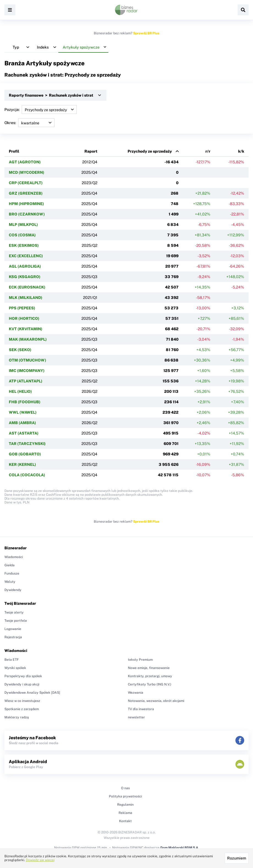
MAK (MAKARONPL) (28, 339)
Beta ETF (12, 660)
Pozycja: (41, 110)
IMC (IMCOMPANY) (27, 371)
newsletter (136, 717)
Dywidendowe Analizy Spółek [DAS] (32, 693)
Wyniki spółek (15, 668)
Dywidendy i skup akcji (22, 684)
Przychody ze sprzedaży (150, 151)
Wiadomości (14, 557)
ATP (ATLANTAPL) (26, 381)
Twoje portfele (16, 621)
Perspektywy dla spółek (23, 676)
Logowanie (13, 629)
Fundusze (12, 573)
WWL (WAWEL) (23, 412)
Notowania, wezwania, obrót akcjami (156, 701)
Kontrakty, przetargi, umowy (150, 676)
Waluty (10, 582)
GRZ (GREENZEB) (26, 193)
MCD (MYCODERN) (27, 172)
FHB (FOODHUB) (25, 402)
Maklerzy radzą (17, 717)
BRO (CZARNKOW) (27, 214)
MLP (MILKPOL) (23, 225)
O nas (125, 788)
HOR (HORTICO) (24, 318)
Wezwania (136, 693)
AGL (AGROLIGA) (25, 266)
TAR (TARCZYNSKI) (27, 444)
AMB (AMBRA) (22, 423)
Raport (91, 151)
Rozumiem (237, 858)
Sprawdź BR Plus (146, 33)
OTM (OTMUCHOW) (28, 360)
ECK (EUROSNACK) (27, 287)
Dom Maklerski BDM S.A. (180, 848)
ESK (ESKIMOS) (24, 245)
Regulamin (125, 805)
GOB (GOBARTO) (25, 454)
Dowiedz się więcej (40, 860)
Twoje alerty (14, 612)
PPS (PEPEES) (22, 308)
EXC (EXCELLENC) (26, 256)
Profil (14, 151)
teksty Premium (140, 660)
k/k (241, 151)
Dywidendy (13, 590)
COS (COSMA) (22, 235)
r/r (208, 151)
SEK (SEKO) (20, 350)
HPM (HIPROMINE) (26, 204)
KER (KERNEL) (22, 464)
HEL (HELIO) (20, 391)
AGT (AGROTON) (25, 162)
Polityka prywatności (125, 796)
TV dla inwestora (141, 709)
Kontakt (125, 821)
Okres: (29, 123)
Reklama (125, 813)
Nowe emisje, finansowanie (149, 668)
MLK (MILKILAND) (26, 298)
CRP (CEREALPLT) (26, 183)
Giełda (9, 565)
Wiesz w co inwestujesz (22, 701)
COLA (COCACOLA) (27, 475)
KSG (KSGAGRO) (25, 277)
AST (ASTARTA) (24, 433)
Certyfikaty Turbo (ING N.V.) (150, 684)
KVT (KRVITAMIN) (26, 329)
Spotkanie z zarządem (22, 709)
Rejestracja (13, 637)
